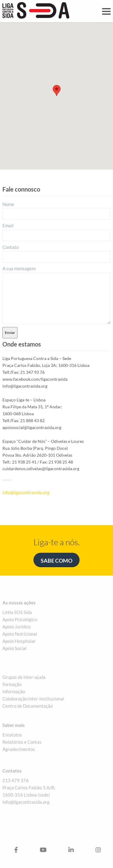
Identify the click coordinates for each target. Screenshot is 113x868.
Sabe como (56, 561)
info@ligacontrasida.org (26, 492)
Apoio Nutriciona (19, 634)
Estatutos (12, 735)
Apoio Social (14, 648)
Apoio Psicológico (20, 619)
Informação (14, 691)
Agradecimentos (19, 749)
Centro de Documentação (28, 706)
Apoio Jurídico (16, 627)
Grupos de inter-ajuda (24, 677)
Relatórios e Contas (22, 742)
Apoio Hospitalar (19, 641)
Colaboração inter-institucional (33, 699)
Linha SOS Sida (17, 612)
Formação (12, 684)
